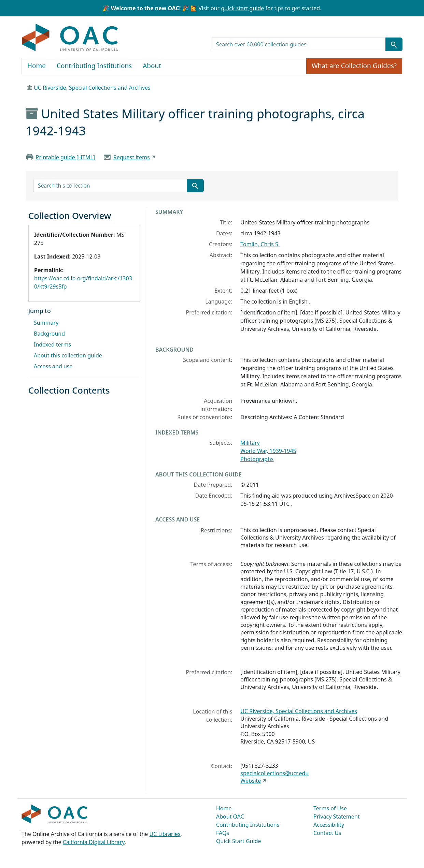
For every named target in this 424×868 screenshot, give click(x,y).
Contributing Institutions (94, 66)
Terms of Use (330, 808)
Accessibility (329, 825)
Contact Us (327, 833)
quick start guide (242, 8)
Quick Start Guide (239, 841)
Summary (46, 323)
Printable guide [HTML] (65, 157)
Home (37, 66)
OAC (70, 38)
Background (49, 334)
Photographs (257, 459)
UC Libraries (165, 834)
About (152, 66)
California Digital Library (94, 842)
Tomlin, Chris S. (260, 244)
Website (251, 781)
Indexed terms (52, 344)
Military (250, 443)
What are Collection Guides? (354, 66)
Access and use (53, 366)
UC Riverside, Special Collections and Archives (92, 88)
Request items (132, 157)
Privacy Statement (337, 816)
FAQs (223, 833)
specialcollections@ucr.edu (274, 773)
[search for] (299, 44)
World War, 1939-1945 (268, 451)
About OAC (230, 816)
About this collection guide (68, 355)
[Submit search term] (394, 44)
